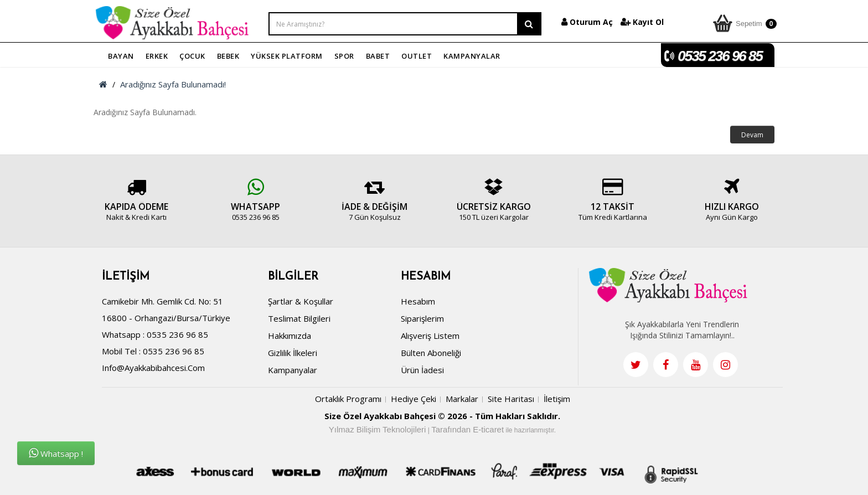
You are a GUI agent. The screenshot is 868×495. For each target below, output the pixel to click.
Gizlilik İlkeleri (293, 354)
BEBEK (228, 56)
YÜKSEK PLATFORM (287, 56)
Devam (752, 135)
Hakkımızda (290, 337)
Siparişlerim (422, 320)
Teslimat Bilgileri (299, 320)
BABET (378, 56)
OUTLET (417, 56)
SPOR (344, 56)
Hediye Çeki (414, 400)
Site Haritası (511, 400)
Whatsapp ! (56, 453)
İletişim (557, 400)
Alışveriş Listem (430, 337)
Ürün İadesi (422, 372)
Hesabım (418, 303)
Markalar (462, 400)
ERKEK (157, 56)
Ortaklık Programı (348, 400)
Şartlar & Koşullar (301, 303)
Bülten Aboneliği (431, 354)
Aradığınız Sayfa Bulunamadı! (173, 84)
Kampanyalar (293, 372)
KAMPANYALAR (472, 56)
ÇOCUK (192, 56)
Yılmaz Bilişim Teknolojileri (378, 431)
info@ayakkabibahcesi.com (153, 369)
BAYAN (121, 56)
